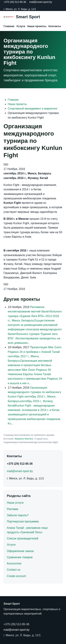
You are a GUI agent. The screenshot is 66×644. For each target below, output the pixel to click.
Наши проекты (37, 26)
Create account (16, 576)
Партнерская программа (23, 521)
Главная (9, 26)
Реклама (12, 509)
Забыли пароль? (18, 515)
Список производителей (23, 538)
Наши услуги (15, 503)
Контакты (55, 26)
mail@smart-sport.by (41, 2)
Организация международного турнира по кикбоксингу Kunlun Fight (34, 392)
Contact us (14, 570)
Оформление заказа (20, 551)
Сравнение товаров (20, 557)
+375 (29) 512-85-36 (15, 2)
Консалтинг (14, 563)
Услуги (21, 26)
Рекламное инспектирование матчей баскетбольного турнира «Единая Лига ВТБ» (35, 312)
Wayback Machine (24, 439)
